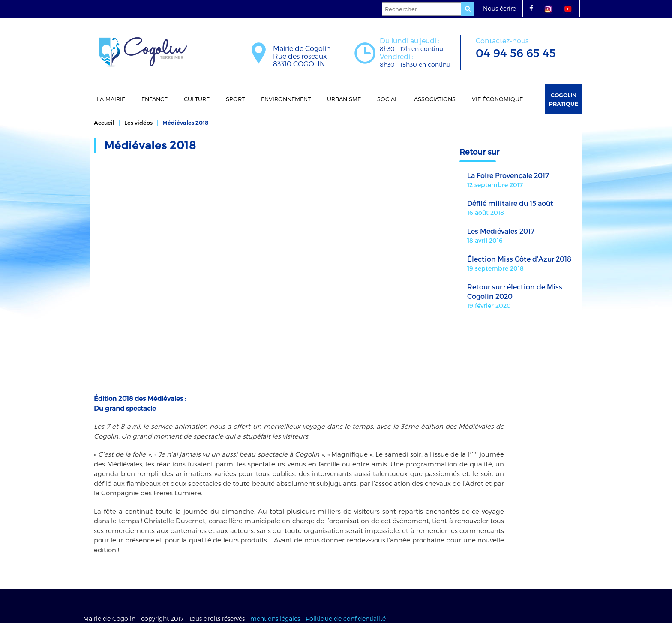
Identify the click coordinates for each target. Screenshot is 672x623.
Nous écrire (499, 8)
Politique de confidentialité (346, 590)
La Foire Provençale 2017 (508, 175)
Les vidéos (138, 123)
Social (387, 99)
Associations (435, 99)
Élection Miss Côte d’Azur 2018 (519, 259)
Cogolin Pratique (564, 99)
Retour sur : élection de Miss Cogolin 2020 (515, 291)
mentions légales (275, 590)
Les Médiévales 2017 (501, 231)
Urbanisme (344, 99)
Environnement (286, 99)
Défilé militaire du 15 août (510, 203)
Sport (235, 99)
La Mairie (111, 99)
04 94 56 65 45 (516, 47)
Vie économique (497, 99)
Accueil (104, 123)
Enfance (154, 99)
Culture (197, 99)
